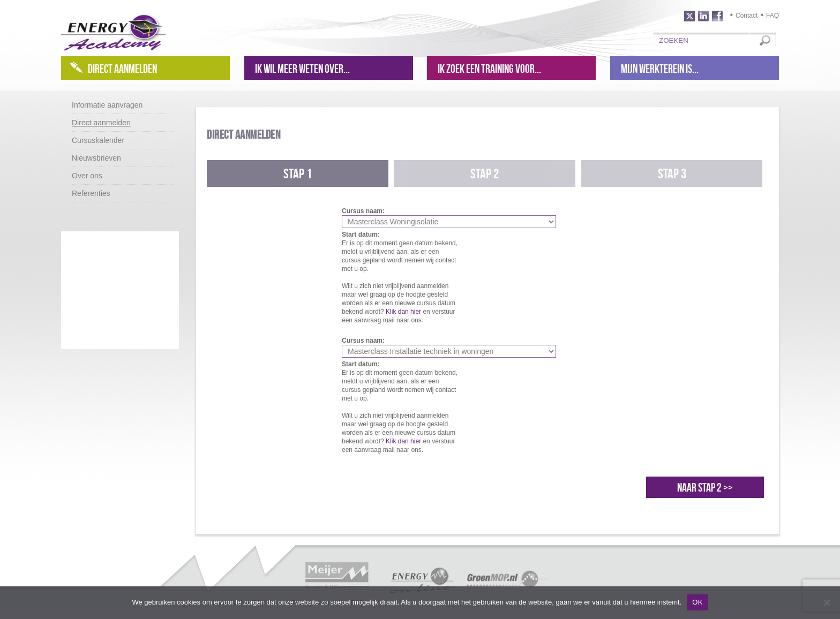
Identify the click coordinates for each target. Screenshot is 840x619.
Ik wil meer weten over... (302, 69)
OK (697, 602)
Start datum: (361, 235)
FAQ (772, 16)
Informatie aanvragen (107, 105)
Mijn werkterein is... (660, 69)
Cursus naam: (363, 211)
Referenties (91, 193)
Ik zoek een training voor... (489, 69)
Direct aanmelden (122, 69)
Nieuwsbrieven (96, 158)
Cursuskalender (98, 140)
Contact (747, 16)
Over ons (87, 176)
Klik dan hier (403, 312)
